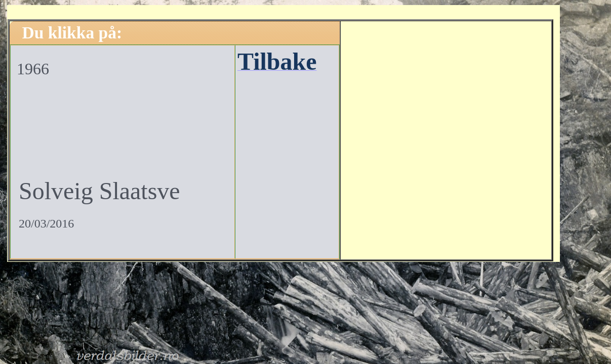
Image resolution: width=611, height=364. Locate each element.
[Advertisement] (446, 139)
